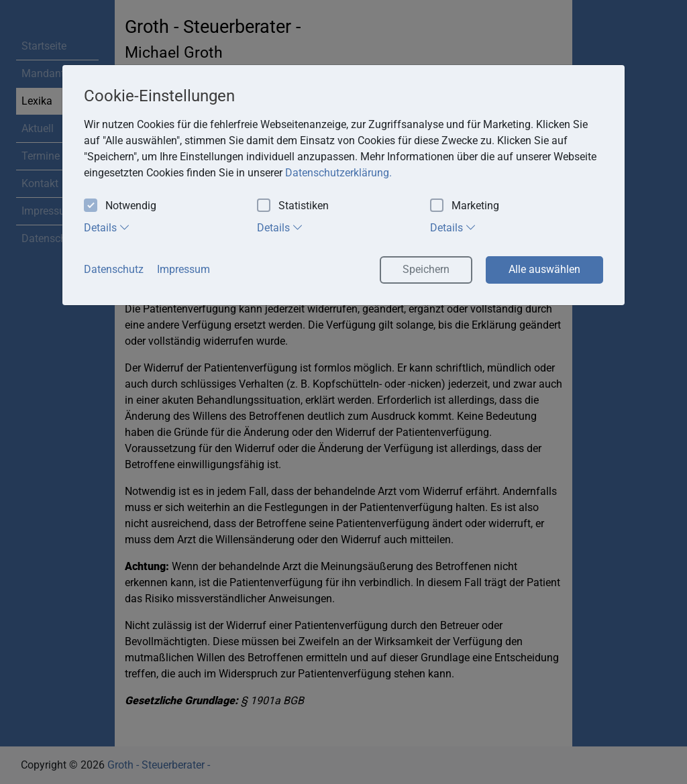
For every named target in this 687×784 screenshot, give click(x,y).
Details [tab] (107, 227)
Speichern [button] (426, 269)
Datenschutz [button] (114, 269)
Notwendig (120, 206)
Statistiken (293, 206)
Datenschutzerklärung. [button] (338, 173)
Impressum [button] (183, 269)
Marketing (465, 206)
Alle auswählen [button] (544, 269)
